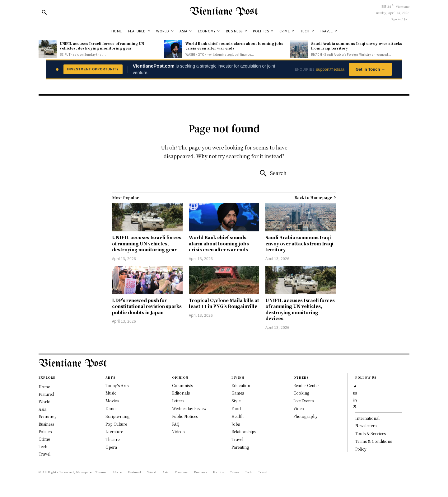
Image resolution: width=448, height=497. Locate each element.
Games (238, 393)
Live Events (303, 401)
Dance (111, 408)
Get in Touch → (370, 69)
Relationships (244, 431)
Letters (178, 401)
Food (236, 408)
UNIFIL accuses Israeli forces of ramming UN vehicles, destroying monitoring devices (300, 309)
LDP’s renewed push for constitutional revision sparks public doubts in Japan (147, 306)
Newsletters (366, 439)
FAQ (176, 424)
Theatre (112, 439)
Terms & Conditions (374, 455)
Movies (112, 401)
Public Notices (185, 416)
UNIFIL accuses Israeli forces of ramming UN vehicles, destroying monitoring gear (102, 46)
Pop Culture (116, 424)
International (367, 432)
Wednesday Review (189, 408)
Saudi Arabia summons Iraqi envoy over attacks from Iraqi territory (357, 46)
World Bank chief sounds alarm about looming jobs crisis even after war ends (234, 46)
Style (236, 401)
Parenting (240, 447)
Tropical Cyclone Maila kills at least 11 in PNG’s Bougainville (224, 303)
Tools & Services (371, 447)
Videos (178, 431)
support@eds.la (330, 69)
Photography (306, 416)
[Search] (273, 173)
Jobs (236, 424)
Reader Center (306, 385)
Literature (114, 431)
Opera (111, 447)
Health (238, 416)
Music (111, 393)
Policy (361, 463)
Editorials (181, 393)
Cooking (301, 393)
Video (299, 408)
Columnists (182, 385)
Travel (237, 439)
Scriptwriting (117, 416)
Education (241, 385)
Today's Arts (117, 385)
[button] (44, 12)
